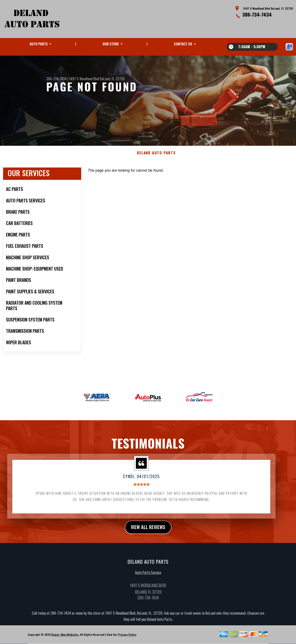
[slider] (141, 486)
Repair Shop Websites (65, 637)
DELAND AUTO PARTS (156, 155)
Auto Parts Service (148, 575)
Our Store (111, 44)
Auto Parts (39, 44)
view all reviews (148, 529)
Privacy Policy (127, 637)
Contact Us (183, 44)
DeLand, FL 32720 (112, 79)
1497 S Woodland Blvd (84, 79)
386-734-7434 (257, 14)
